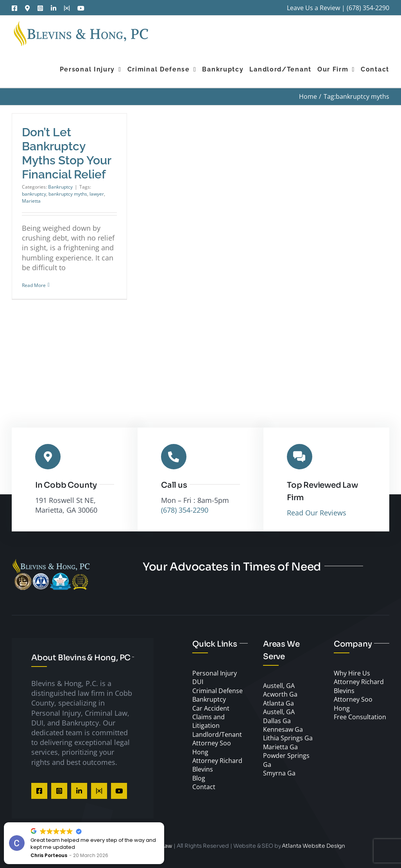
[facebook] (39, 791)
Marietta (31, 201)
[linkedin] (79, 791)
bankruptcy (34, 194)
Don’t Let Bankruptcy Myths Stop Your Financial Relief (66, 153)
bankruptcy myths (68, 194)
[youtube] (119, 791)
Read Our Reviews (317, 513)
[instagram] (59, 791)
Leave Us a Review (313, 8)
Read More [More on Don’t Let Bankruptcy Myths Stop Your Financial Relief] (34, 285)
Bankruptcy (60, 187)
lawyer (97, 194)
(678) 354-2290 (368, 8)
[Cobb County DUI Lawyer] (51, 562)
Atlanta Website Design (313, 846)
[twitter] (99, 791)
